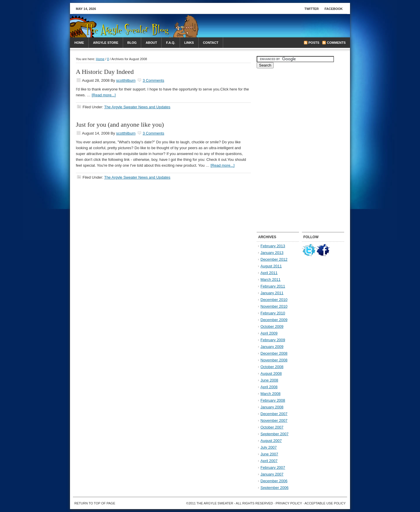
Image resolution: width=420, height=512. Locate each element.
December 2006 (274, 481)
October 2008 (272, 367)
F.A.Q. (170, 43)
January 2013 (272, 253)
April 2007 (269, 461)
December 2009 (274, 320)
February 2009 (273, 340)
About (151, 43)
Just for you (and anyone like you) (120, 124)
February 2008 (273, 400)
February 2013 (273, 246)
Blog (132, 43)
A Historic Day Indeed (105, 72)
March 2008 (271, 394)
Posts (314, 43)
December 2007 (274, 414)
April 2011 (269, 273)
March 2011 (271, 279)
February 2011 (273, 286)
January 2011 (272, 293)
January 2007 (272, 474)
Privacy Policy (289, 503)
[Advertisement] (279, 26)
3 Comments (153, 80)
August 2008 (271, 373)
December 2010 (274, 300)
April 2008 (269, 387)
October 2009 (272, 326)
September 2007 (274, 434)
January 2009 (272, 347)
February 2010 (273, 313)
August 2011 (271, 266)
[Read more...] (104, 95)
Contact (211, 43)
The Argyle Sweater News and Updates (137, 107)
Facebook (334, 9)
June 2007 (269, 454)
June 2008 (269, 380)
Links (189, 43)
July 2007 (269, 447)
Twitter (312, 9)
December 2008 (274, 353)
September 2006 (274, 488)
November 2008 (274, 360)
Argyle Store (106, 43)
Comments (336, 43)
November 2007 (274, 420)
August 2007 (271, 441)
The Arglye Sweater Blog (118, 29)
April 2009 (269, 333)
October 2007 (272, 427)
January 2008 (272, 407)
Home (79, 43)
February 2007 (273, 467)
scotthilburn (126, 80)
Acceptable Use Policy (325, 503)
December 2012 (274, 259)
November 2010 (274, 306)
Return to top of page (95, 503)
